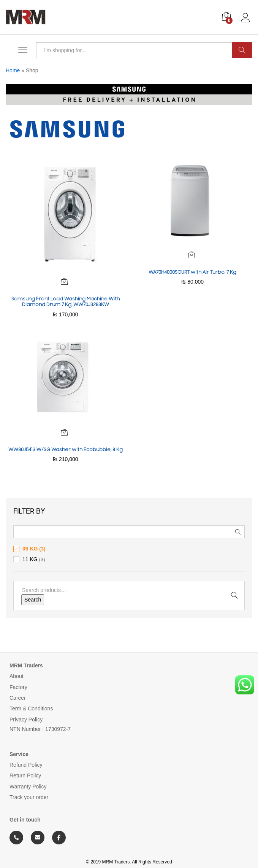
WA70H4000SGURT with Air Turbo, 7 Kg (192, 272)
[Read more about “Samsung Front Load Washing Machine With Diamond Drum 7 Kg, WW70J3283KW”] (64, 281)
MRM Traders (26, 665)
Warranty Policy (28, 787)
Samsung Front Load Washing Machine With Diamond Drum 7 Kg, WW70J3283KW (66, 302)
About (17, 676)
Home (13, 70)
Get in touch (25, 820)
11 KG (30, 559)
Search (242, 50)
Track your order (29, 797)
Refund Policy (26, 765)
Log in (247, 18)
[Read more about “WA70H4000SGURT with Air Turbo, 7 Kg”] (192, 255)
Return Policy (25, 775)
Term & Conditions (31, 708)
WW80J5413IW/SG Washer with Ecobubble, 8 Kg (66, 450)
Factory (18, 687)
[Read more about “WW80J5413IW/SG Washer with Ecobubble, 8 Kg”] (64, 432)
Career (18, 698)
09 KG (30, 549)
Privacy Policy (26, 720)
